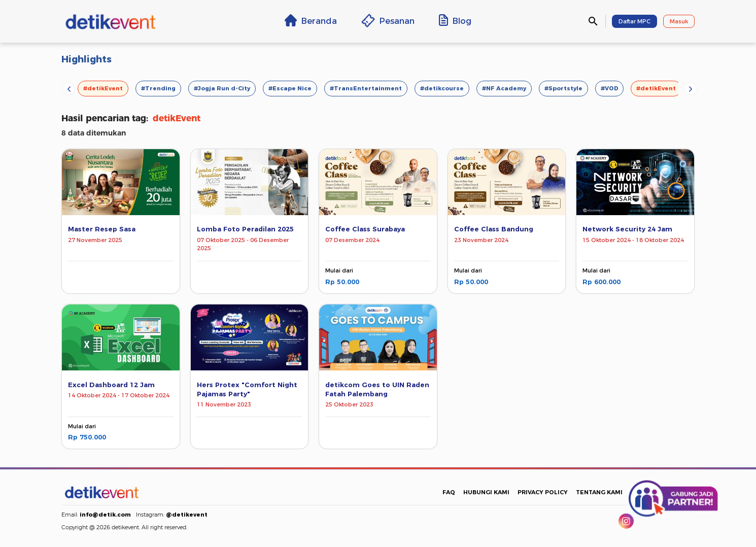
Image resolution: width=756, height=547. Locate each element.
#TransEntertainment (366, 88)
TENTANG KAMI (599, 492)
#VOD (609, 88)
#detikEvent (103, 88)
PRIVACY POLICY (543, 492)
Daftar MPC (634, 21)
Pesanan (388, 21)
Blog (455, 20)
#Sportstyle (563, 88)
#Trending (158, 88)
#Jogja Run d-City (222, 88)
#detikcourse (442, 88)
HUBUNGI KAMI (486, 492)
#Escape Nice (290, 88)
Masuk (679, 21)
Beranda (311, 20)
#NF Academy (504, 88)
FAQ (449, 492)
